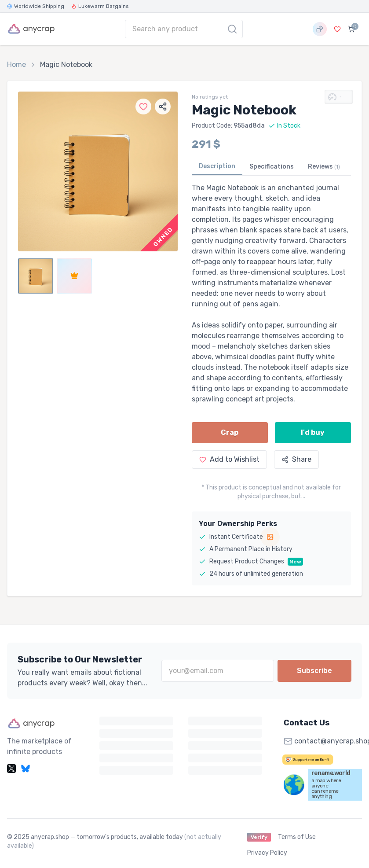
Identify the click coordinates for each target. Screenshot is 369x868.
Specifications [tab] (272, 167)
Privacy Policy (267, 853)
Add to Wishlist (229, 459)
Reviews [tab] (324, 167)
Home (16, 64)
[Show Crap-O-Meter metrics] (339, 97)
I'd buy (313, 432)
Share (296, 459)
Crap (230, 432)
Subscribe (314, 671)
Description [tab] (217, 166)
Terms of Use (297, 837)
